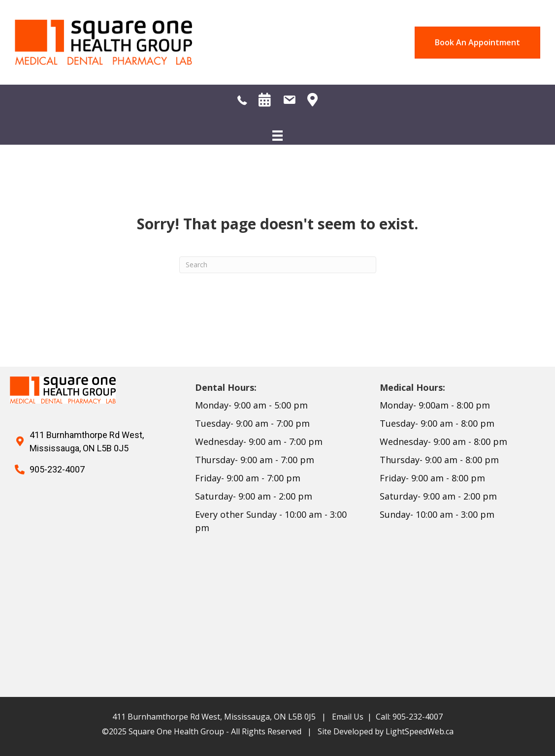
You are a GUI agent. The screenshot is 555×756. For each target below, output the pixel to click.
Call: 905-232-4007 (409, 717)
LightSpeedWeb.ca (420, 731)
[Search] (278, 265)
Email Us (348, 717)
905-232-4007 (57, 469)
